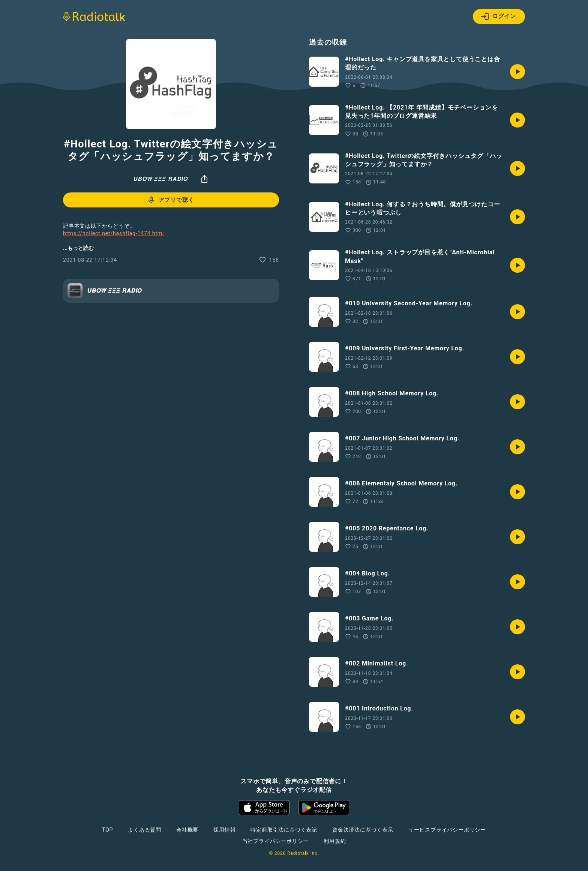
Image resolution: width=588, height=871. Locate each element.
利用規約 (335, 841)
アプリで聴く (170, 200)
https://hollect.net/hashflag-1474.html (113, 233)
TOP (107, 830)
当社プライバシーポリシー (276, 841)
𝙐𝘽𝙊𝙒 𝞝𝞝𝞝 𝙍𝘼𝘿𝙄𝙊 (160, 179)
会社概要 (187, 830)
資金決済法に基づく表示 (363, 830)
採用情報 (224, 830)
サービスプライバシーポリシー (447, 830)
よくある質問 (145, 830)
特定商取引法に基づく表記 (284, 830)
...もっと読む (78, 248)
